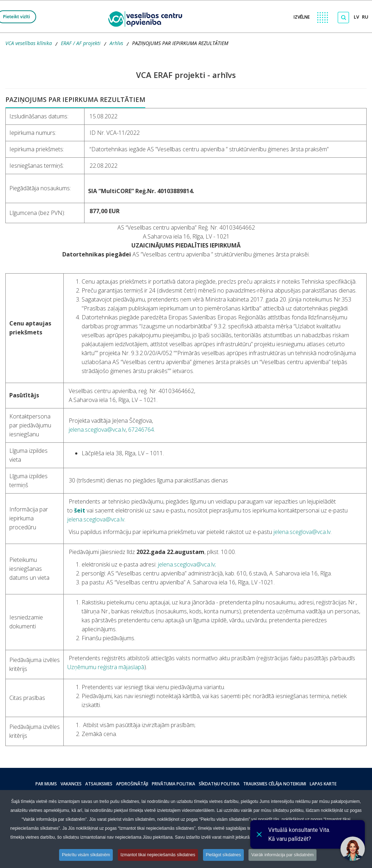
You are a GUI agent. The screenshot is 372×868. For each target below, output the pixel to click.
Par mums (46, 784)
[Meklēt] (343, 18)
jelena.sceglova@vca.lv (97, 430)
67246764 (141, 430)
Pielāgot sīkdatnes (223, 855)
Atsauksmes (99, 784)
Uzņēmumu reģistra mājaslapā (106, 667)
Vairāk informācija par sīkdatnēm (282, 855)
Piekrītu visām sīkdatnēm (86, 855)
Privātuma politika (173, 784)
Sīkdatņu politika (219, 784)
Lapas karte (323, 784)
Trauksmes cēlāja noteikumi (275, 784)
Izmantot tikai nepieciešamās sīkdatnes (158, 855)
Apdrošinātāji (132, 784)
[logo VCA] (148, 18)
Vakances (71, 784)
